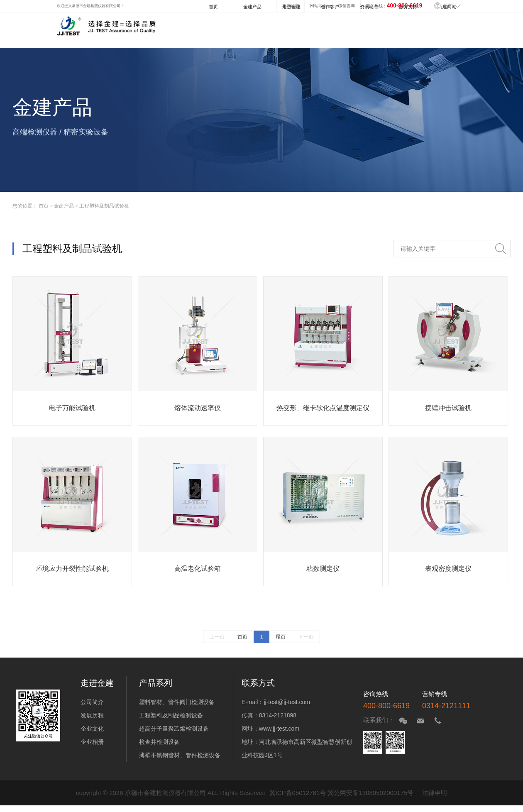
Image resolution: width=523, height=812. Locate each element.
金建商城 (447, 7)
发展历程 (92, 715)
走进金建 (291, 7)
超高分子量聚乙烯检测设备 (174, 729)
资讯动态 (369, 7)
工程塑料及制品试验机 (104, 206)
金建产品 (252, 7)
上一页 (217, 637)
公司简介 (92, 702)
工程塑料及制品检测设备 (171, 715)
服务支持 (408, 7)
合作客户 (330, 7)
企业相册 (92, 742)
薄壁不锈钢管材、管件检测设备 (180, 755)
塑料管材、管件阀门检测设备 (177, 702)
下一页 (306, 637)
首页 (213, 7)
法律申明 (435, 793)
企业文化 (92, 729)
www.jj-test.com (279, 729)
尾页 (281, 637)
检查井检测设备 (159, 742)
